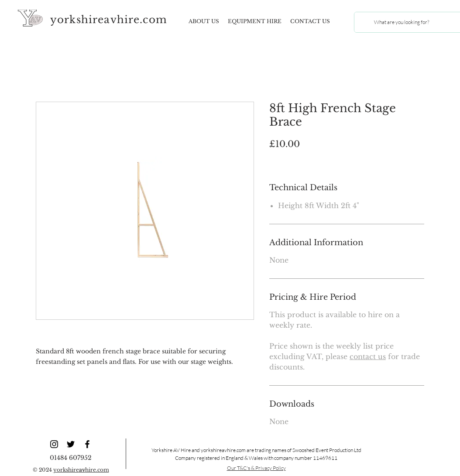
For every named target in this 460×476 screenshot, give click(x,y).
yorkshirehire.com (81, 470)
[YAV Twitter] (71, 444)
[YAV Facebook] (87, 444)
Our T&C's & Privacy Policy (256, 468)
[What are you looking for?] (401, 22)
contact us (368, 356)
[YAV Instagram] (54, 444)
